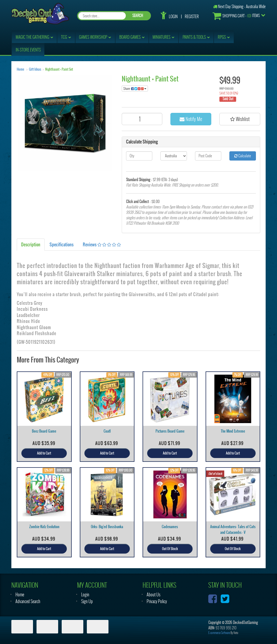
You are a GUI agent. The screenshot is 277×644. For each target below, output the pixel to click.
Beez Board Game (44, 431)
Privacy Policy (157, 601)
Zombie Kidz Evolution (44, 527)
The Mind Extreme (233, 431)
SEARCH (138, 16)
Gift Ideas (35, 69)
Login (173, 17)
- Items (236, 16)
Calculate (243, 156)
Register (192, 17)
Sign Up (87, 601)
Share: (135, 89)
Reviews (102, 244)
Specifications (62, 244)
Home (20, 69)
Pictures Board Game (170, 431)
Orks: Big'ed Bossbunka (107, 527)
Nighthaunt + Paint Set (59, 69)
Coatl (107, 431)
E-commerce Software (219, 633)
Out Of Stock (170, 549)
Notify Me (191, 119)
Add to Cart (44, 453)
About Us (154, 595)
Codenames (170, 527)
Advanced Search (28, 601)
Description (31, 244)
